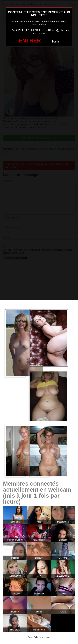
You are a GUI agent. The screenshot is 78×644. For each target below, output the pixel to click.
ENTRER (30, 41)
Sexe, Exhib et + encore (39, 637)
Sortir (55, 41)
